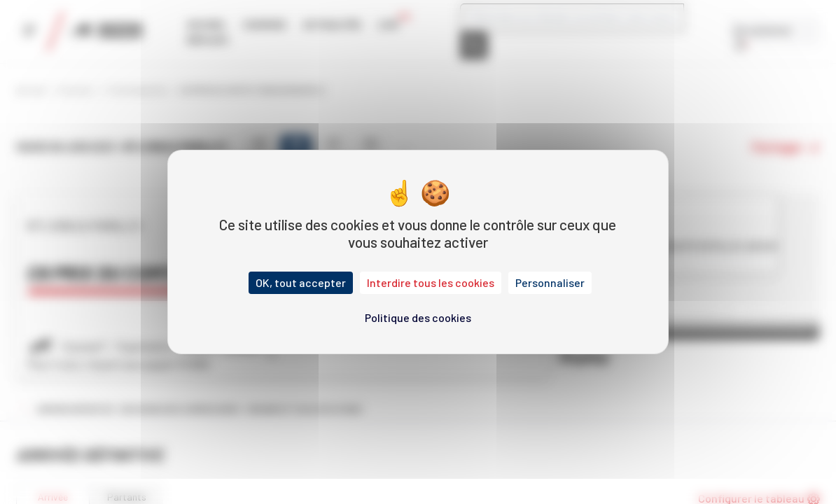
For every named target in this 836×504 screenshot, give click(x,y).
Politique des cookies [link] (418, 317)
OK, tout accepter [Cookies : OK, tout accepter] (301, 282)
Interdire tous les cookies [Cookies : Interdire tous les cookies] (431, 282)
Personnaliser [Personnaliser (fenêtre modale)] (550, 282)
